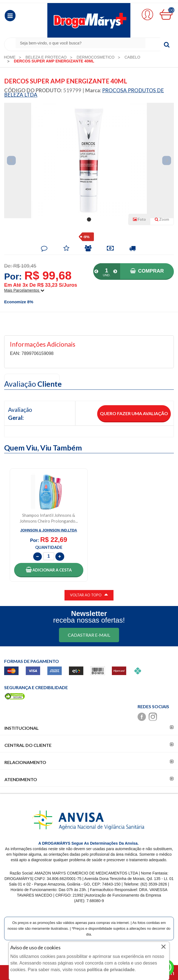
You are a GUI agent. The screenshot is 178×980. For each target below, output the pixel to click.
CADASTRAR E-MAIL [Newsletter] (89, 635)
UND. (106, 275)
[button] (10, 16)
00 (171, 10)
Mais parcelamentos (24, 290)
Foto (139, 219)
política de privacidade (111, 970)
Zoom (164, 220)
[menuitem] (10, 57)
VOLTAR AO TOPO (89, 594)
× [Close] (163, 947)
